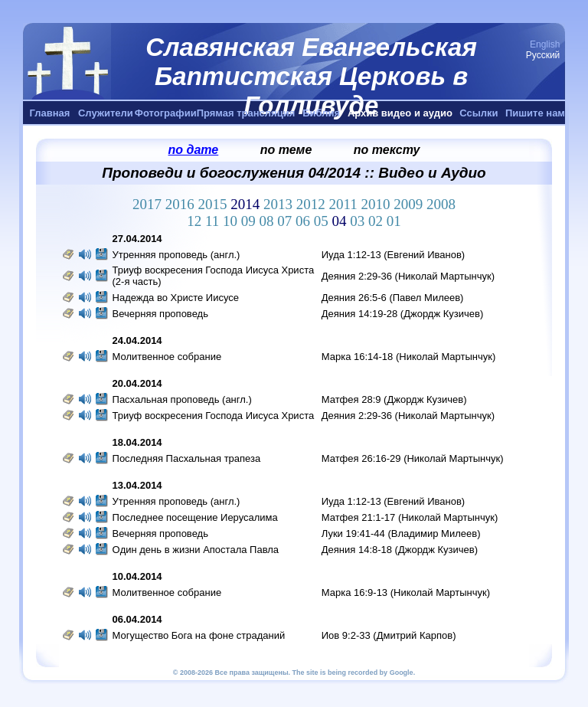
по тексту (387, 150)
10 (232, 221)
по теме (286, 150)
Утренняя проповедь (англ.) (176, 255)
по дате (194, 150)
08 (269, 221)
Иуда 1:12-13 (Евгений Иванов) (393, 255)
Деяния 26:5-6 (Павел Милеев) (393, 298)
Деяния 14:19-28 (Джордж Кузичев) (403, 314)
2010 (378, 204)
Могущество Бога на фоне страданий (199, 635)
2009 (410, 204)
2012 (313, 204)
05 (323, 221)
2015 (214, 204)
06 (305, 221)
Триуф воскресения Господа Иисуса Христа (214, 416)
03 (359, 221)
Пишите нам (535, 113)
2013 (280, 204)
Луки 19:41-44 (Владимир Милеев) (401, 534)
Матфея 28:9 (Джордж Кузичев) (394, 399)
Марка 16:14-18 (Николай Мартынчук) (409, 357)
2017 (149, 204)
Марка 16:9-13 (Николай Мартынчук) (406, 592)
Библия (321, 113)
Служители (106, 113)
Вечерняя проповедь (162, 314)
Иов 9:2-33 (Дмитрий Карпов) (389, 635)
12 (196, 221)
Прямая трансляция (246, 113)
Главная (50, 113)
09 (250, 221)
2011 (345, 204)
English (545, 44)
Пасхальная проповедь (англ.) (182, 399)
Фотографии (166, 113)
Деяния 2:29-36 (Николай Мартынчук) (408, 276)
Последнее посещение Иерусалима (195, 517)
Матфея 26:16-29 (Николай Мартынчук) (413, 458)
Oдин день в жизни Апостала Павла (196, 550)
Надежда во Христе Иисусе (176, 298)
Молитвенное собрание (167, 357)
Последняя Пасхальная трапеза (187, 458)
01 (394, 221)
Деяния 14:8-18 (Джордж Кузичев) (400, 550)
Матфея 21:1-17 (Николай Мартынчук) (410, 517)
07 (286, 221)
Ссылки (479, 113)
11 (214, 221)
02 (377, 221)
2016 (182, 204)
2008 (441, 204)
